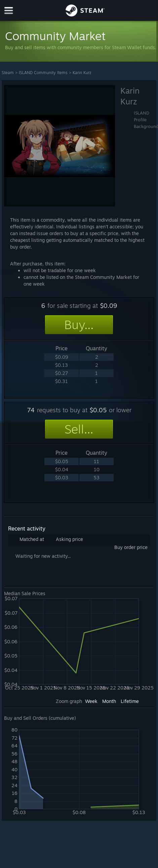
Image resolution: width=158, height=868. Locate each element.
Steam (8, 73)
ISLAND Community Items (43, 73)
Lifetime (130, 701)
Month (109, 701)
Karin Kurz (82, 73)
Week (91, 701)
